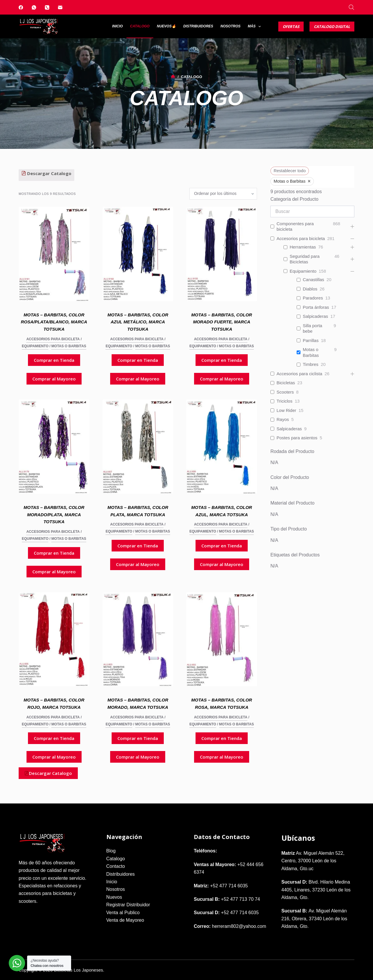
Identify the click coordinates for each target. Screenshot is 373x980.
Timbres (311, 364)
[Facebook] (21, 7)
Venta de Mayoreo (125, 920)
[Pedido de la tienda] (223, 194)
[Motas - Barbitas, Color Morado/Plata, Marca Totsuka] (54, 447)
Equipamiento (35, 346)
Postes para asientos (297, 438)
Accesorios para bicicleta (53, 339)
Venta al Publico (123, 913)
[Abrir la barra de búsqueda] (351, 7)
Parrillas (311, 340)
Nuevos (114, 897)
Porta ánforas (316, 307)
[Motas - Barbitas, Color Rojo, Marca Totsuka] (54, 639)
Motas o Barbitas (69, 346)
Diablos (310, 289)
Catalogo (140, 26)
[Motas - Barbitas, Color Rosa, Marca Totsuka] (222, 639)
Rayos (283, 419)
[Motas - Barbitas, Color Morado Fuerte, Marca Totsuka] (222, 254)
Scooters (285, 392)
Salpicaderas (315, 316)
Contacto (116, 866)
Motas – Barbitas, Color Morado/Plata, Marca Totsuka (54, 515)
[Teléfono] (47, 7)
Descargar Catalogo (46, 173)
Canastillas (313, 280)
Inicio (118, 26)
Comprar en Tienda (54, 360)
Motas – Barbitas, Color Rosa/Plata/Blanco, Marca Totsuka (54, 322)
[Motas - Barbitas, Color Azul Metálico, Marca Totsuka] (138, 254)
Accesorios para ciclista (299, 374)
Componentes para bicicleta (295, 227)
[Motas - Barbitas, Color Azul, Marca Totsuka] (222, 447)
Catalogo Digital (332, 27)
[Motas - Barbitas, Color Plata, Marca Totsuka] (138, 447)
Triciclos (284, 401)
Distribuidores (198, 26)
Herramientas (303, 247)
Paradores (313, 298)
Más (255, 27)
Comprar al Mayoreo (54, 379)
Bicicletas (286, 383)
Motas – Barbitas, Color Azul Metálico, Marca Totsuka (138, 322)
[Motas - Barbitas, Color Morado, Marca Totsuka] (138, 639)
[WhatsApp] (34, 7)
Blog (111, 851)
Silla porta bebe (313, 328)
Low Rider (286, 410)
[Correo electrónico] (60, 7)
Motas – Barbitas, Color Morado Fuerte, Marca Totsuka (222, 322)
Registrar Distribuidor (128, 905)
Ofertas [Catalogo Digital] (291, 27)
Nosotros (231, 26)
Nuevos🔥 (166, 26)
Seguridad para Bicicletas (305, 259)
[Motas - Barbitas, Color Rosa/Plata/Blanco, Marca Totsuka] (54, 254)
